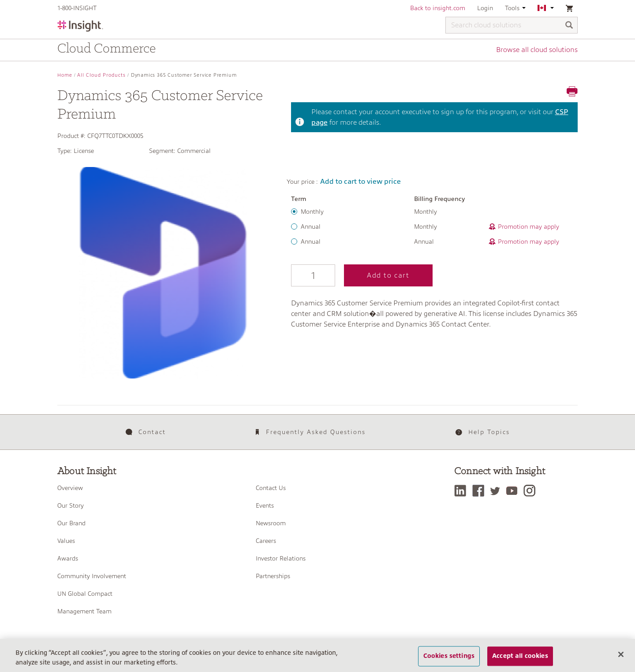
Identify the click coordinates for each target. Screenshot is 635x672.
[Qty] (313, 275)
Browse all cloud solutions (537, 50)
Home (65, 75)
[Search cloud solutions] (512, 25)
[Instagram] (532, 491)
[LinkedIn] (462, 491)
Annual (311, 226)
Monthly (312, 212)
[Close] (621, 655)
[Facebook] (480, 491)
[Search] (569, 26)
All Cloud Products (101, 75)
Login (485, 8)
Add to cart (388, 275)
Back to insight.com (438, 8)
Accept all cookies (520, 657)
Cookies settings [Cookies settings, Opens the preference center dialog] (449, 657)
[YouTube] (514, 491)
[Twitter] (497, 491)
